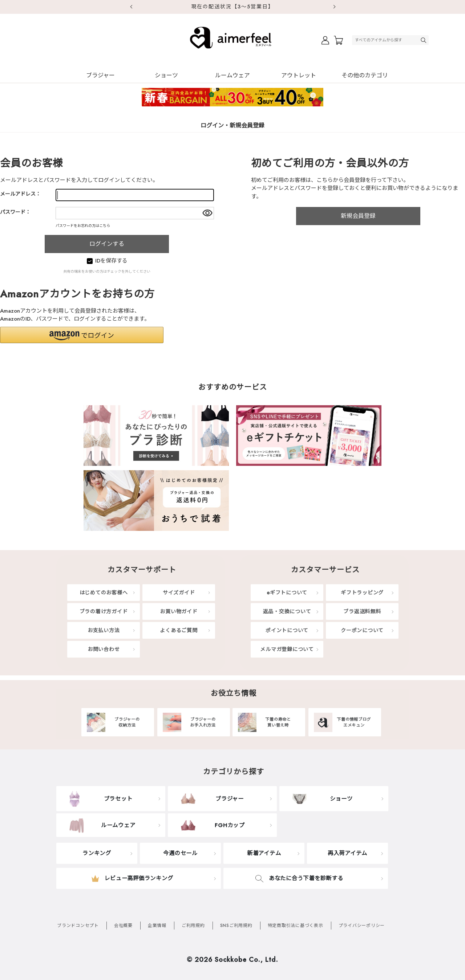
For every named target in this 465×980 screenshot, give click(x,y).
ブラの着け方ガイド (104, 611)
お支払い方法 (104, 630)
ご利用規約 (193, 926)
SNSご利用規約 (236, 926)
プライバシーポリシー (362, 926)
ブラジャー (100, 75)
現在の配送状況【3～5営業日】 (232, 7)
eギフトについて (287, 593)
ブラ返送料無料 (362, 611)
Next (334, 7)
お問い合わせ (104, 649)
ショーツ (166, 75)
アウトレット (299, 75)
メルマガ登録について (287, 649)
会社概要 (123, 926)
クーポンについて (362, 630)
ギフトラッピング (362, 593)
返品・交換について (287, 611)
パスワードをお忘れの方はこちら (83, 226)
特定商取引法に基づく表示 (296, 926)
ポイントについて (287, 630)
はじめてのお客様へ (104, 593)
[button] (82, 335)
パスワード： (15, 212)
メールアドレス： (20, 194)
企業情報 (157, 926)
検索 (424, 40)
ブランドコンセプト (78, 926)
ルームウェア (232, 75)
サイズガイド (179, 593)
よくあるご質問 (179, 630)
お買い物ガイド (179, 611)
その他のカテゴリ (365, 75)
